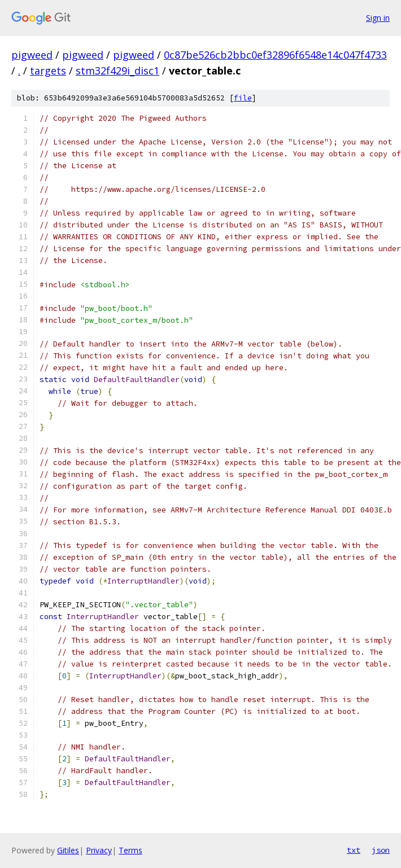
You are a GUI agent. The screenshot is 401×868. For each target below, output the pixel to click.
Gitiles (68, 850)
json (381, 850)
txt (354, 850)
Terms (130, 850)
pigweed (32, 55)
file (243, 98)
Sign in (378, 18)
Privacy (99, 850)
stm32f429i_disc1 (117, 71)
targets (48, 71)
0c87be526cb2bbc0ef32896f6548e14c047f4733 (275, 55)
